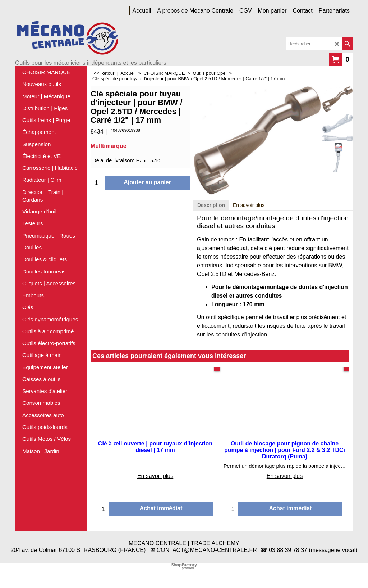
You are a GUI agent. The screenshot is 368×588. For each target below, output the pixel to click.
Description (211, 205)
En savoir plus (249, 205)
